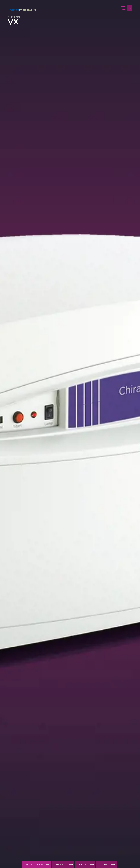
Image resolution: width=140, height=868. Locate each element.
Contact (108, 865)
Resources (64, 865)
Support (87, 865)
